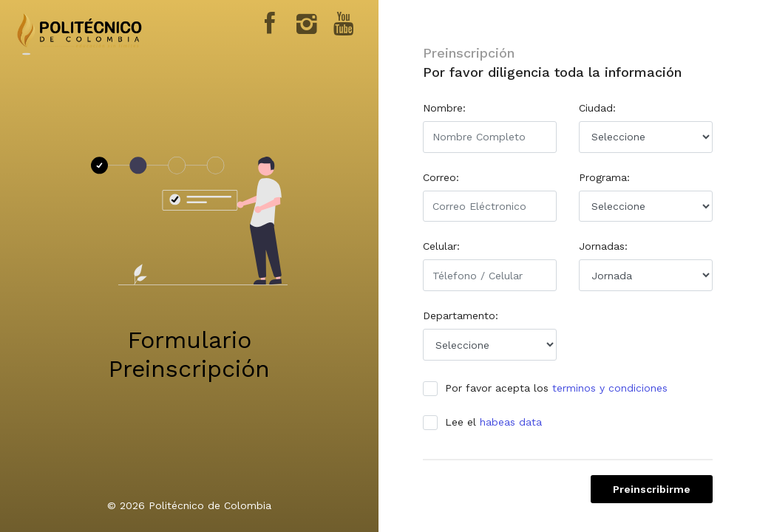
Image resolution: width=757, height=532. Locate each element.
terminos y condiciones (610, 388)
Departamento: (461, 316)
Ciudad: (597, 108)
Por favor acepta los (550, 388)
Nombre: (444, 108)
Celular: (441, 246)
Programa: (604, 177)
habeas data (511, 422)
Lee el (487, 422)
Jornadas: (603, 246)
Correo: (441, 177)
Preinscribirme (652, 489)
